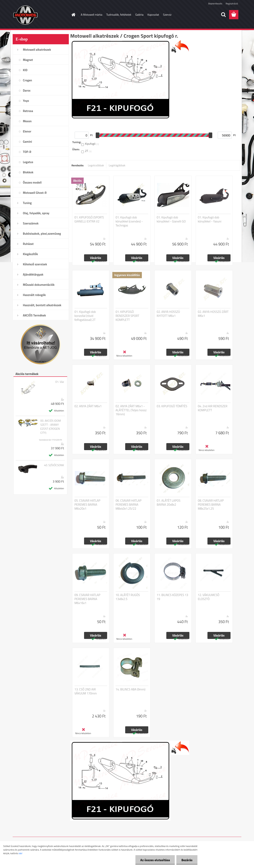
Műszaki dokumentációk (39, 285)
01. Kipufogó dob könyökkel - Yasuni (210, 219)
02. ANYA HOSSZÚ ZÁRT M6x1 (213, 314)
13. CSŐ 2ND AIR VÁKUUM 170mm (86, 691)
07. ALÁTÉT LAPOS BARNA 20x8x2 (169, 503)
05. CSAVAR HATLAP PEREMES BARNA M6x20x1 (87, 505)
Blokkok (28, 172)
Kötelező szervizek (35, 264)
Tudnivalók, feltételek (119, 15)
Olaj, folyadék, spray (36, 213)
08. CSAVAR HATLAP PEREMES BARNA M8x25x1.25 (211, 505)
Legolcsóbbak (96, 165)
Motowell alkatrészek (37, 50)
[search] (223, 15)
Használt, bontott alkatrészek (42, 305)
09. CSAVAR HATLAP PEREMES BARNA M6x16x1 (87, 599)
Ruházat (28, 244)
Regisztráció (232, 4)
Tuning (27, 203)
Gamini (27, 142)
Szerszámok (31, 223)
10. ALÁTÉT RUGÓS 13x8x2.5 (128, 597)
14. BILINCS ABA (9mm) (131, 689)
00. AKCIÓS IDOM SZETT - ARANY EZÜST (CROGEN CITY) (51, 427)
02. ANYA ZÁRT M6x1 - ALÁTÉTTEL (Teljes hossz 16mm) (131, 410)
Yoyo (26, 101)
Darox (27, 90)
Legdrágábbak (117, 165)
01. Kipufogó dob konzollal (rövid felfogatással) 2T (85, 316)
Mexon (27, 121)
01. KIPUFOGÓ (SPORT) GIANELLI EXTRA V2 (89, 219)
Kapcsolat (153, 15)
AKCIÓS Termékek (34, 315)
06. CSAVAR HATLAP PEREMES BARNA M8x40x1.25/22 (129, 505)
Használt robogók (34, 295)
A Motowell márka (92, 15)
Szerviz (167, 15)
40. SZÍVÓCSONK (54, 465)
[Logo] (40, 15)
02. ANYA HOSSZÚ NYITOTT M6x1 (168, 314)
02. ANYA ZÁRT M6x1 (88, 406)
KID (25, 70)
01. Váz (60, 382)
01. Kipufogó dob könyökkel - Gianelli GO (171, 219)
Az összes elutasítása (155, 860)
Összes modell (32, 182)
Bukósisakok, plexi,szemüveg (42, 234)
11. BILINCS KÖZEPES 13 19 (172, 597)
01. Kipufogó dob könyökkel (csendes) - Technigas (129, 221)
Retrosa (28, 111)
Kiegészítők (30, 254)
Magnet (28, 60)
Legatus (28, 162)
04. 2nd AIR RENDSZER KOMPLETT (213, 408)
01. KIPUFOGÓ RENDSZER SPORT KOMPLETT (127, 316)
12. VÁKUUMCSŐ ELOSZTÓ (209, 597)
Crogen (27, 80)
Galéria (139, 15)
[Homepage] (73, 15)
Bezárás (187, 860)
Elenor (27, 131)
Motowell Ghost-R (35, 193)
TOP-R (27, 152)
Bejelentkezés (215, 4)
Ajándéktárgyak (33, 274)
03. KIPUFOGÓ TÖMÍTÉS (172, 406)
